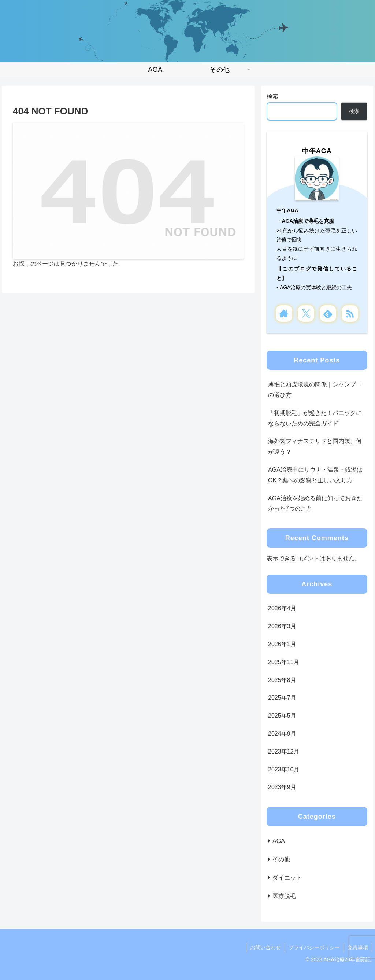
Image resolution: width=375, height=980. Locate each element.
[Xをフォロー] (306, 314)
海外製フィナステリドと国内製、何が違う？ (315, 446)
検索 (272, 97)
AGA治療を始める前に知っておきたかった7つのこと (315, 504)
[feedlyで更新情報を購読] (328, 314)
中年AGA (317, 151)
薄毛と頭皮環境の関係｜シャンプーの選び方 (315, 390)
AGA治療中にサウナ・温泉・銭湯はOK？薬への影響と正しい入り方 (315, 475)
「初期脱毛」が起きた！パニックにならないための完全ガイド (315, 418)
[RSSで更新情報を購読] (350, 314)
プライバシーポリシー (314, 947)
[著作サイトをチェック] (284, 314)
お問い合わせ (266, 947)
